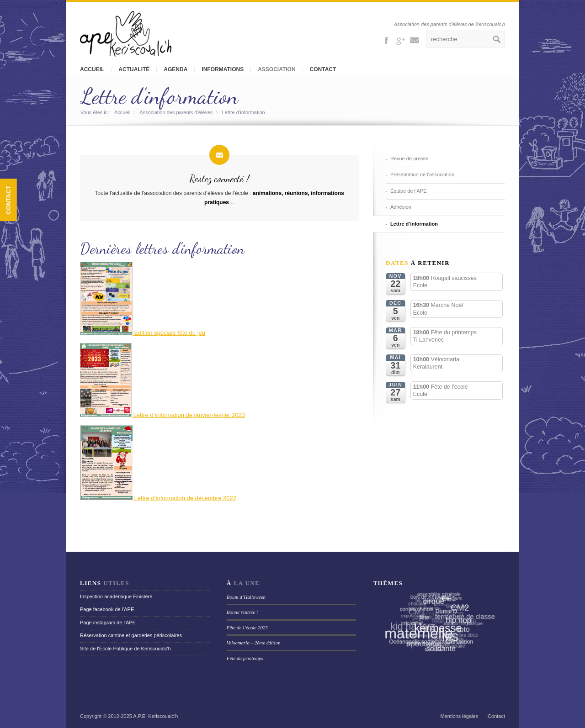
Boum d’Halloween (246, 597)
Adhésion (401, 207)
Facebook (386, 40)
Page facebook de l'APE (107, 609)
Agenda (175, 69)
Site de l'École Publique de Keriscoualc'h (125, 649)
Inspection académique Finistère (116, 596)
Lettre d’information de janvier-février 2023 (162, 415)
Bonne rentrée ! (242, 612)
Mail (415, 40)
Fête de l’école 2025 (247, 628)
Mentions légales (460, 716)
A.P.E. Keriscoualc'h (155, 716)
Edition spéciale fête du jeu (143, 333)
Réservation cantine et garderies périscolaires (131, 635)
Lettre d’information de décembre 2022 (184, 498)
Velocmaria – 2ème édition (254, 643)
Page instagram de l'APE (108, 622)
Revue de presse (409, 158)
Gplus (400, 40)
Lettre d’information (159, 96)
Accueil (92, 69)
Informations (223, 69)
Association (277, 69)
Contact (323, 69)
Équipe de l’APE (409, 191)
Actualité (134, 69)
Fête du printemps (245, 658)
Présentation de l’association (422, 174)
